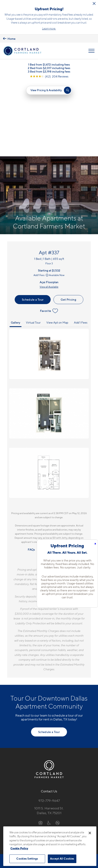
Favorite (49, 236)
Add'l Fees (41, 200)
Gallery (16, 248)
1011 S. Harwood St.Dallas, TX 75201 (49, 736)
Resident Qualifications (55, 475)
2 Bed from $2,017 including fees (49, 68)
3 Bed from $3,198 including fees (49, 71)
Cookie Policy (19, 848)
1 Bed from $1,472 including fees (49, 64)
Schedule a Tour (33, 225)
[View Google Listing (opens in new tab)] (49, 76)
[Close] (90, 833)
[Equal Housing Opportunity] (41, 748)
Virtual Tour (33, 248)
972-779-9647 (49, 726)
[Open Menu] (91, 51)
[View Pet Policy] (49, 757)
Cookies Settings (27, 859)
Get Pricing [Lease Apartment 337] (68, 225)
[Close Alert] (94, 3)
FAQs (31, 475)
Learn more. (49, 28)
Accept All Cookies (62, 859)
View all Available (49, 212)
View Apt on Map (57, 248)
